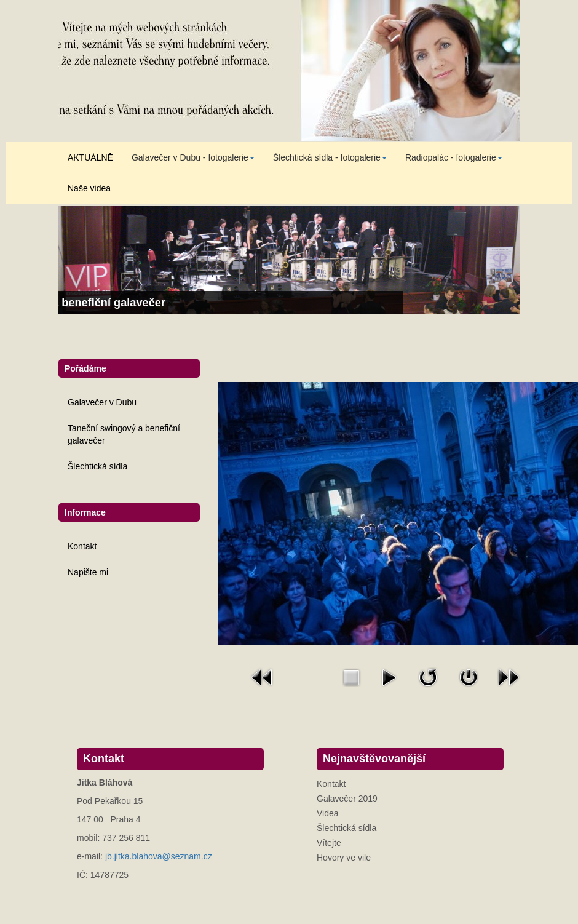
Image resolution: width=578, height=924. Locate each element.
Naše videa (89, 188)
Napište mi (88, 572)
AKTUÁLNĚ (90, 157)
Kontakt (82, 546)
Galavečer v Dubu (102, 402)
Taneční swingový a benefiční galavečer (124, 434)
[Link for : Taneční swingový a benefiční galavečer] (289, 260)
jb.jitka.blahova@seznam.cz (159, 856)
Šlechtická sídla (97, 466)
